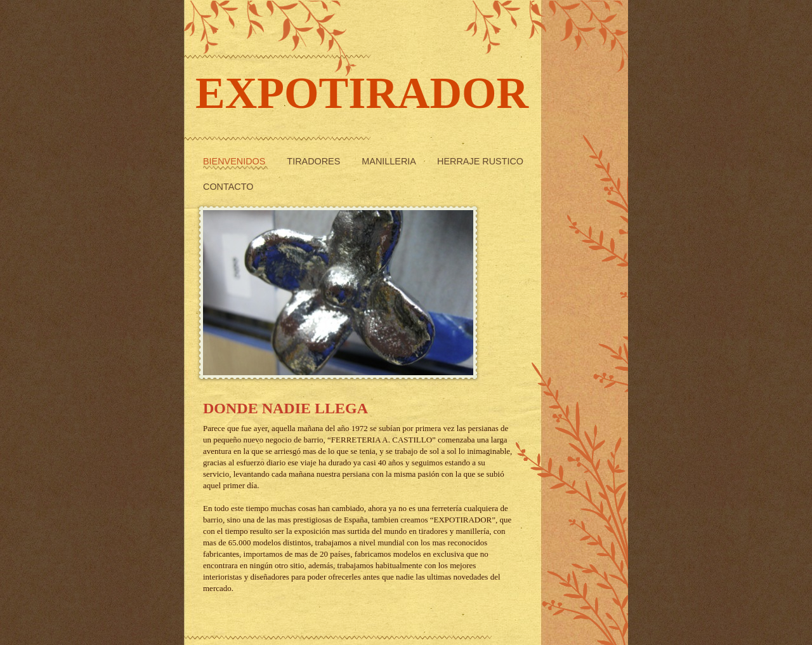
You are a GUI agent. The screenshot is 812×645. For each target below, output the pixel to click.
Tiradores (315, 161)
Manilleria (390, 161)
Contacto (228, 187)
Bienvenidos (235, 161)
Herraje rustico (480, 161)
